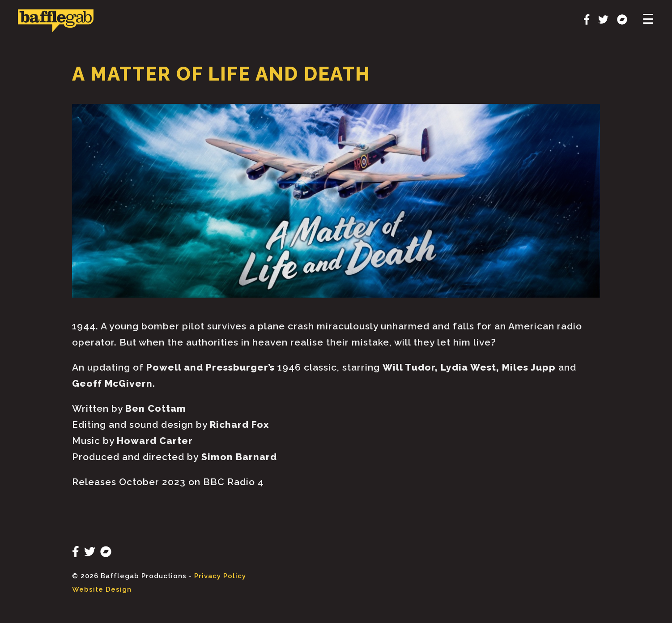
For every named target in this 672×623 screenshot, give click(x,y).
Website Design (102, 589)
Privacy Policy (220, 576)
